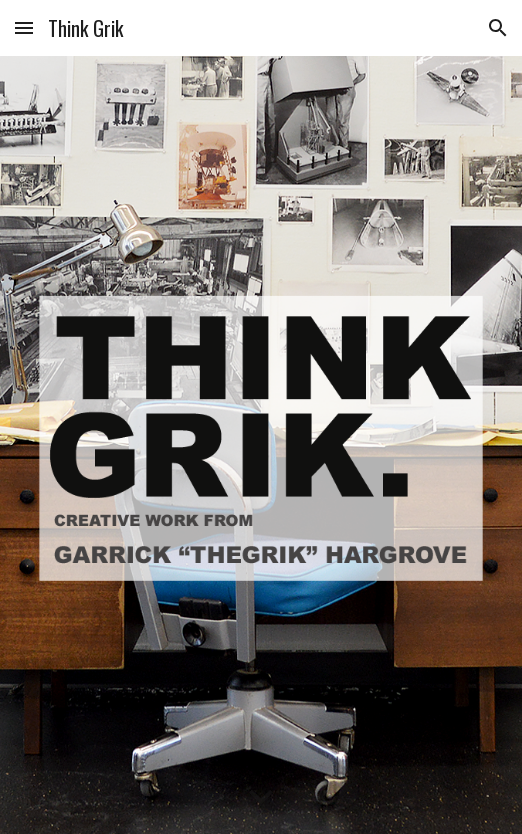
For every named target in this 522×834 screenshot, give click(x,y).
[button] (24, 27)
